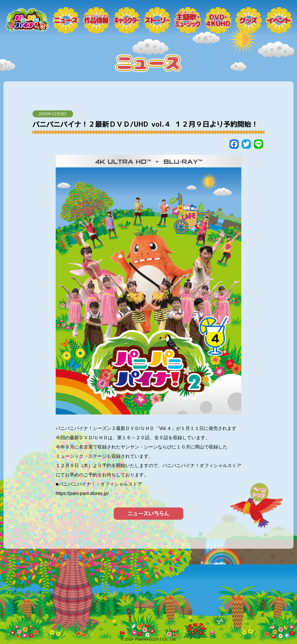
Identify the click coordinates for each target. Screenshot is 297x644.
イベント (279, 20)
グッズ (249, 20)
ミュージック (188, 20)
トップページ (27, 20)
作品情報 (96, 20)
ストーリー (157, 20)
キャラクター (127, 20)
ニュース (66, 20)
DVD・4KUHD (218, 20)
